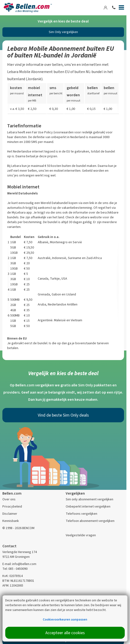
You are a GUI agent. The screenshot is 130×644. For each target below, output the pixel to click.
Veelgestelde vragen (81, 535)
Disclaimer (10, 514)
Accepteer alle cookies (65, 633)
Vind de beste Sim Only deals (63, 415)
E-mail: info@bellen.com (19, 564)
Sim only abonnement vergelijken (89, 499)
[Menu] (121, 8)
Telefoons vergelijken (81, 514)
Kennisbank (11, 521)
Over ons (9, 499)
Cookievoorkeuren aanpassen (65, 619)
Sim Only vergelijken (63, 32)
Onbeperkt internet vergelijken (88, 506)
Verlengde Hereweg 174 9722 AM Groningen (20, 554)
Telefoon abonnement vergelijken (90, 521)
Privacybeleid (12, 506)
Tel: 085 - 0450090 (15, 569)
